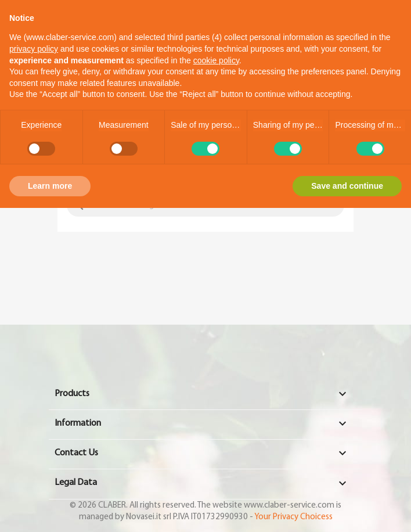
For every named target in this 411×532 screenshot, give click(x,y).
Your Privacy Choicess (293, 517)
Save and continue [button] (347, 186)
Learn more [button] (50, 186)
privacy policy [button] (34, 49)
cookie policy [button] (216, 60)
